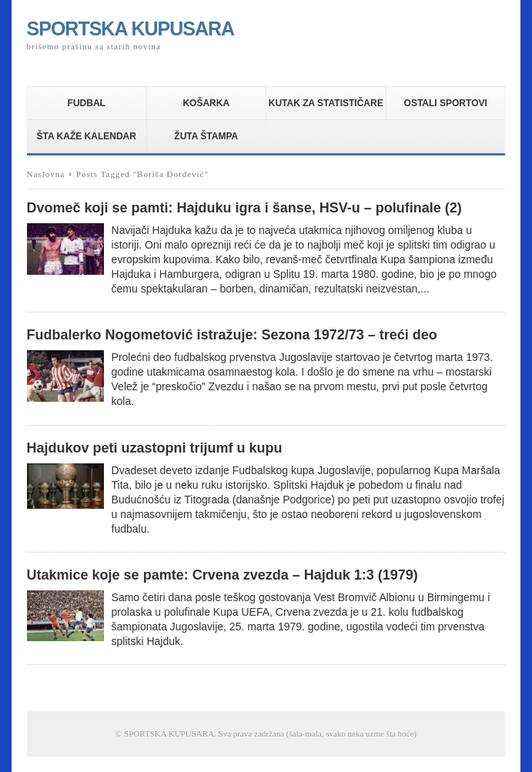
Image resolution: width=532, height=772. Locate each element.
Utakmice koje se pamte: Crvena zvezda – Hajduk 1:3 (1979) (223, 575)
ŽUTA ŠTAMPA (206, 136)
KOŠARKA (206, 103)
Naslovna (46, 174)
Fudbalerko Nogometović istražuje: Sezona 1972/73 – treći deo (232, 335)
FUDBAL (87, 103)
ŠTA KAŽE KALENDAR (87, 136)
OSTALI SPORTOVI (446, 103)
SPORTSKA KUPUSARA (131, 28)
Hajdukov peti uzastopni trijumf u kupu (155, 448)
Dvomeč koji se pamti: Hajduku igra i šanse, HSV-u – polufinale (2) (244, 208)
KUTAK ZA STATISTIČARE (326, 103)
